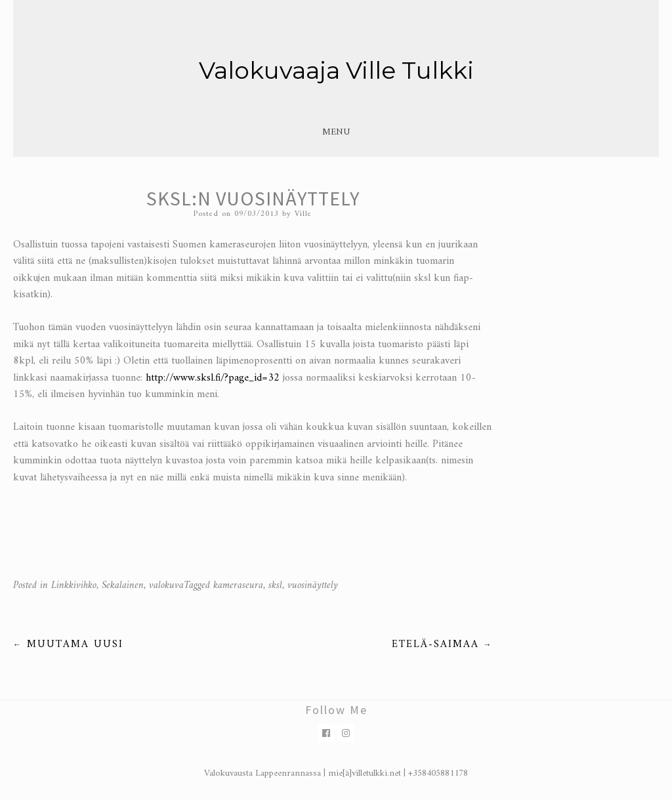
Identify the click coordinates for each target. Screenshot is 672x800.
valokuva (166, 585)
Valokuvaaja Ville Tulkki (336, 70)
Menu (336, 132)
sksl (275, 585)
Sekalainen (123, 585)
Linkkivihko (74, 585)
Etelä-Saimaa (442, 644)
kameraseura (238, 585)
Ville (303, 214)
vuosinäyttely (313, 585)
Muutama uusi (68, 644)
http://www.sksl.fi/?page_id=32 (213, 378)
